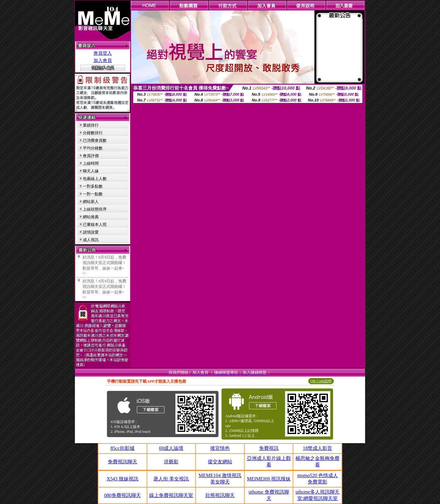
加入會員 (103, 61)
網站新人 (91, 202)
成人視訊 (91, 240)
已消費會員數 (95, 140)
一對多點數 (93, 186)
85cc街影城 (123, 448)
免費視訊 (269, 448)
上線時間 (91, 163)
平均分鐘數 (93, 148)
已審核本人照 (95, 224)
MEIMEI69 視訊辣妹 (269, 479)
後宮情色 (220, 448)
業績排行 (91, 125)
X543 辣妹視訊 (123, 479)
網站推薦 (91, 217)
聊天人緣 (91, 171)
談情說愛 (91, 232)
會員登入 (103, 53)
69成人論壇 (171, 448)
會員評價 (91, 156)
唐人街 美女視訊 (171, 479)
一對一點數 (93, 194)
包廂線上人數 (95, 179)
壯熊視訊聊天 (220, 495)
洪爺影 (171, 462)
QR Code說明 (321, 381)
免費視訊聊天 (123, 462)
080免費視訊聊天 (123, 495)
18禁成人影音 (317, 448)
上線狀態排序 (95, 209)
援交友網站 (220, 462)
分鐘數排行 (93, 133)
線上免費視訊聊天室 (171, 495)
